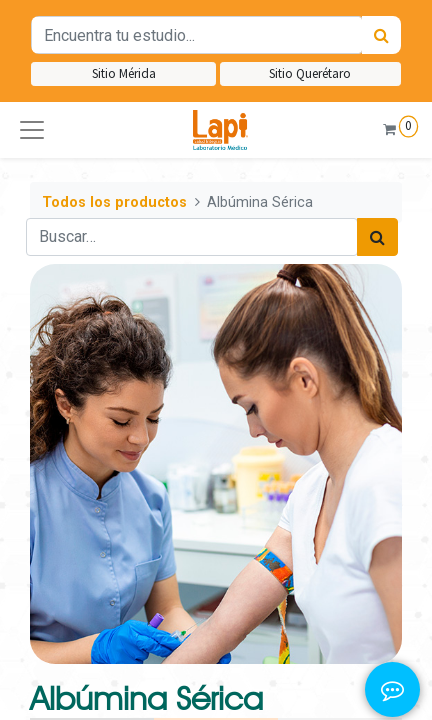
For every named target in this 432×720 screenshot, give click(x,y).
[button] (32, 130)
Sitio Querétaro (310, 73)
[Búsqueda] (381, 35)
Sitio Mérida (124, 73)
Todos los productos (114, 202)
